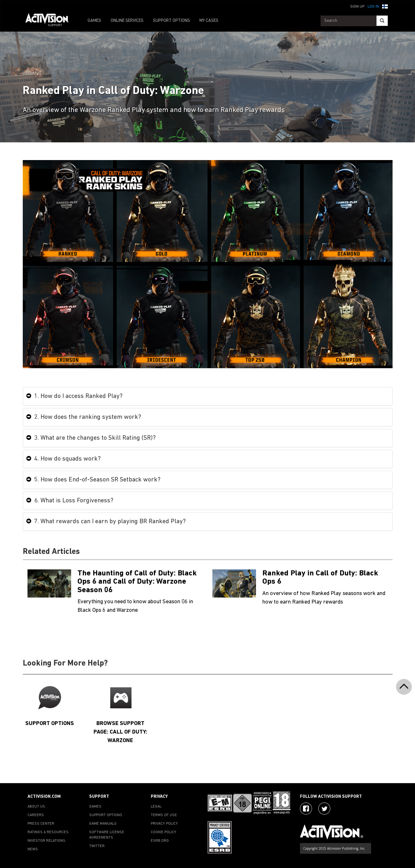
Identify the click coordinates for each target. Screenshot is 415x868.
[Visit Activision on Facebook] (306, 809)
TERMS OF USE (164, 815)
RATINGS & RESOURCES (48, 832)
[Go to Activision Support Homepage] (50, 21)
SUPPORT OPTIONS (171, 21)
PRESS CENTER (41, 824)
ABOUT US (36, 807)
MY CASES (209, 21)
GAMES (94, 21)
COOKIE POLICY (164, 832)
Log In (373, 7)
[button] (385, 6)
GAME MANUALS (103, 824)
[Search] (382, 21)
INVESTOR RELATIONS (46, 841)
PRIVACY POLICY (164, 824)
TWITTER (97, 846)
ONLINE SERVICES (127, 21)
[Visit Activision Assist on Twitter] (324, 809)
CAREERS (36, 815)
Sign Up (357, 7)
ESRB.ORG (160, 841)
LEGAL (156, 807)
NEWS (33, 849)
